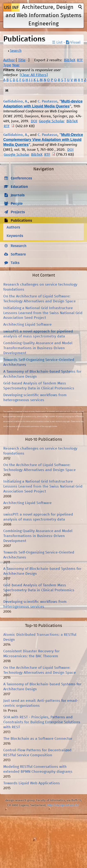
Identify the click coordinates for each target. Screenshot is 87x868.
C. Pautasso (48, 101)
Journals (18, 195)
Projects (18, 212)
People (17, 204)
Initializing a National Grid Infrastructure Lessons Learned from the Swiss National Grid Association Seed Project (43, 313)
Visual (73, 42)
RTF (80, 60)
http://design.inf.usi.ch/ (63, 805)
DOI (34, 121)
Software (18, 254)
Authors (13, 227)
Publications (21, 221)
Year (16, 65)
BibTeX (70, 60)
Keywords (15, 236)
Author (9, 60)
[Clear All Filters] (34, 75)
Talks (15, 263)
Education (19, 187)
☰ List (57, 42)
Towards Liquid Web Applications (32, 783)
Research (19, 246)
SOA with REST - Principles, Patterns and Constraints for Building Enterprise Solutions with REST (42, 722)
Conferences (21, 178)
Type (7, 65)
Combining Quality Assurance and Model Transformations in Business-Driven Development (38, 348)
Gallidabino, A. (16, 101)
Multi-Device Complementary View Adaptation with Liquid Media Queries (43, 140)
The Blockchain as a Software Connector (38, 739)
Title (22, 60)
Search (16, 51)
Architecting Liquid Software (27, 325)
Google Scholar (52, 121)
